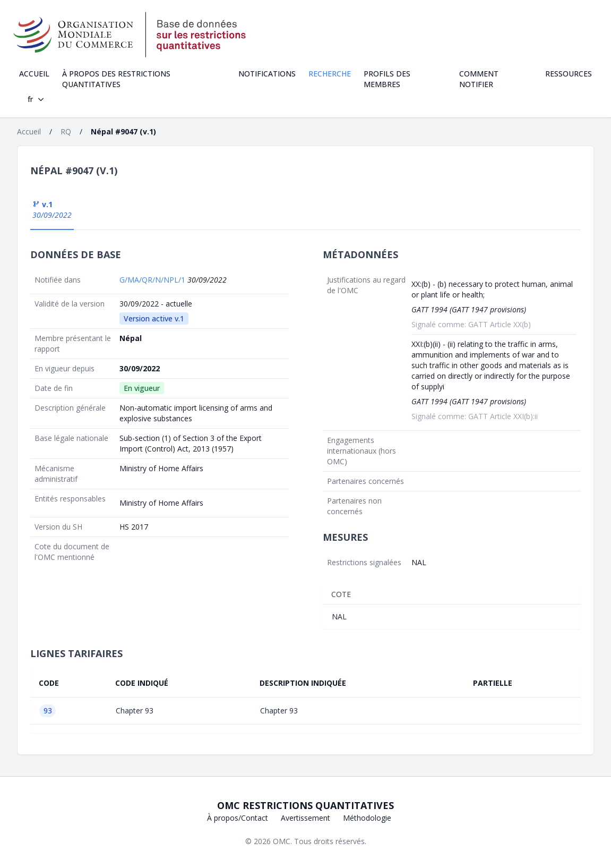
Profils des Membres (387, 79)
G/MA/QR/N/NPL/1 (153, 280)
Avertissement (305, 818)
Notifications (267, 74)
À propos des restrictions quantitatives (116, 79)
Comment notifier (479, 79)
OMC (282, 841)
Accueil (34, 74)
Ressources (569, 74)
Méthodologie (367, 818)
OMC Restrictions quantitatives (305, 805)
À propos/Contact (238, 818)
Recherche (330, 74)
